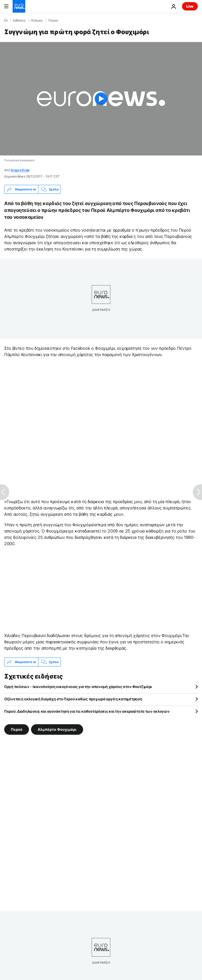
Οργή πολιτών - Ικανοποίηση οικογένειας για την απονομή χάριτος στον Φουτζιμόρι (78, 687)
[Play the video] (101, 99)
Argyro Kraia (20, 170)
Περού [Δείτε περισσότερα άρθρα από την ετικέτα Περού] (17, 729)
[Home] (6, 20)
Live (190, 6)
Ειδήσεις (19, 20)
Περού (53, 20)
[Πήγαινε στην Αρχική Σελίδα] (19, 6)
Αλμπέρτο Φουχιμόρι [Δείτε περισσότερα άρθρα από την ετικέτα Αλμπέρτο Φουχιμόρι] (57, 729)
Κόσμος (37, 20)
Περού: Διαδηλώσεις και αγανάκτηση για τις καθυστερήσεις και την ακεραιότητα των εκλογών (87, 711)
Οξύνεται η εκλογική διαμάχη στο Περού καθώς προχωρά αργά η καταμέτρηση (73, 699)
